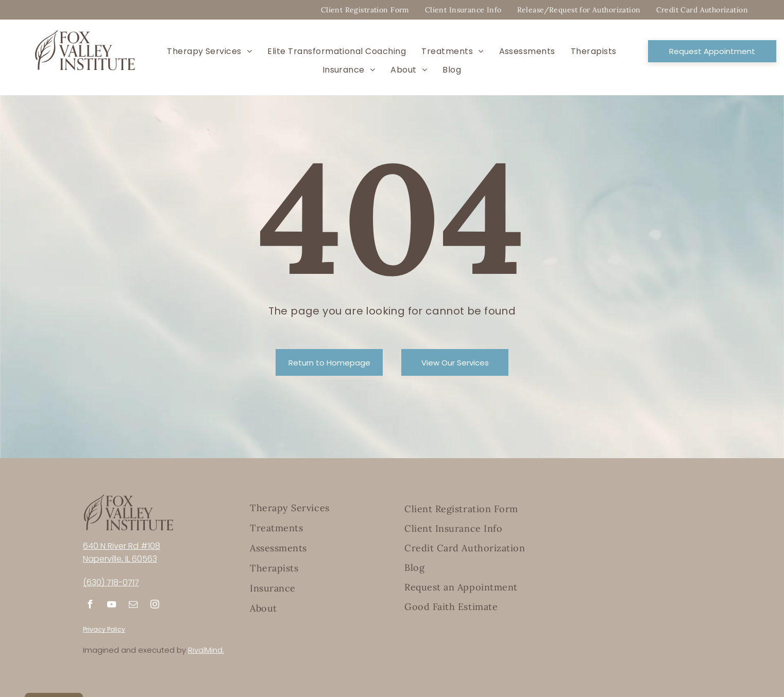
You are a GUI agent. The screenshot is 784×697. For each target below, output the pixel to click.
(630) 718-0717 (111, 582)
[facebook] (90, 606)
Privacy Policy (104, 629)
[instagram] (155, 606)
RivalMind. (206, 650)
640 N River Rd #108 (122, 546)
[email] (133, 606)
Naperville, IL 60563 (120, 559)
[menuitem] (365, 10)
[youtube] (111, 606)
